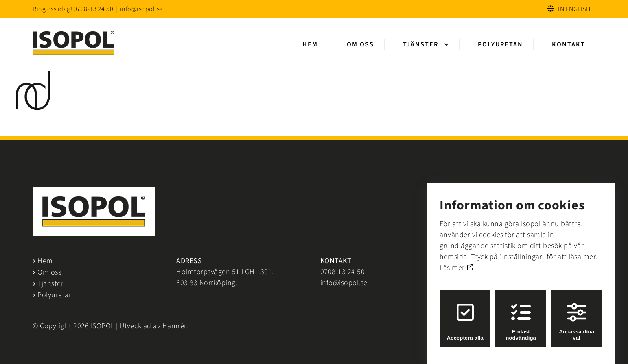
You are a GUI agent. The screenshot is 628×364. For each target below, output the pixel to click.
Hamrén (175, 326)
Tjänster (50, 284)
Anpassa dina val (577, 314)
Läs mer (456, 260)
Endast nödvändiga (521, 314)
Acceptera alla (465, 314)
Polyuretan (55, 295)
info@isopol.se (141, 9)
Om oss (49, 272)
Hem (45, 261)
